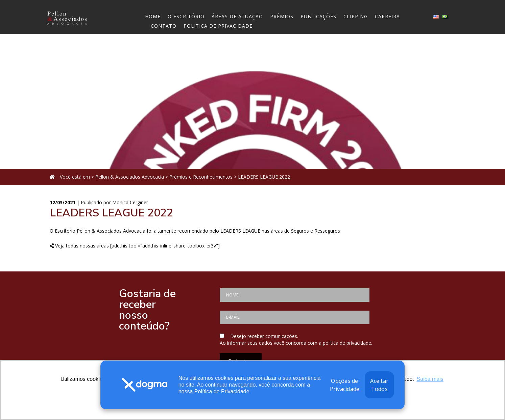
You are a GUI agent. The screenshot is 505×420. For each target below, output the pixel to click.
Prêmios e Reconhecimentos (201, 177)
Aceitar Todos (379, 385)
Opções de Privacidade (345, 385)
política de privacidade (347, 343)
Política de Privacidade (222, 391)
